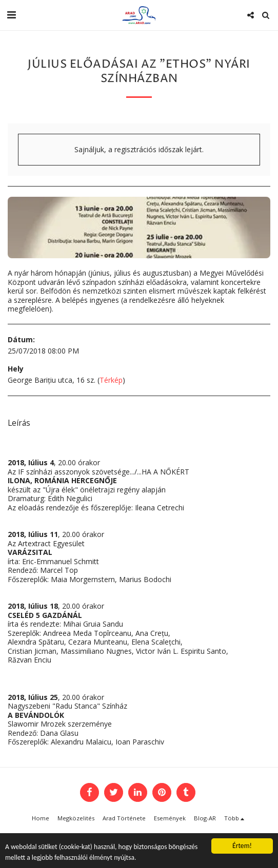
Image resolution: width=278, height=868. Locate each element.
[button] (11, 15)
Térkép (111, 380)
